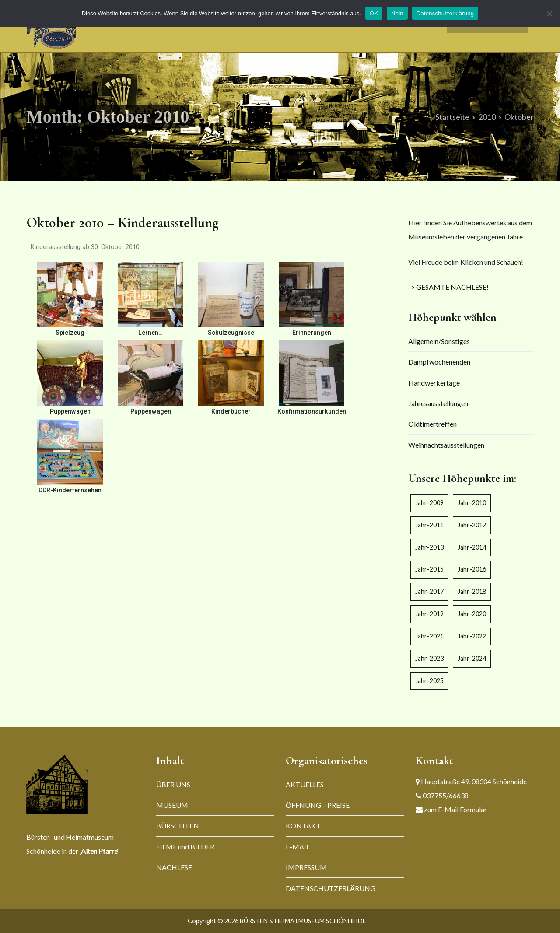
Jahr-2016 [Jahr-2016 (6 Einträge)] (472, 569)
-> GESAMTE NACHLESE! (448, 287)
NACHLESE (174, 867)
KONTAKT (303, 826)
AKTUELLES (305, 784)
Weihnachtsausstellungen (446, 445)
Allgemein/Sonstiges (439, 341)
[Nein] (549, 14)
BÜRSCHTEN (178, 826)
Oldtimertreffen (432, 424)
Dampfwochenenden (439, 362)
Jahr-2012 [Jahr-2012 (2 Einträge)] (472, 525)
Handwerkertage (434, 383)
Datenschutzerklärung (445, 13)
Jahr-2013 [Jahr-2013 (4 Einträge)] (429, 547)
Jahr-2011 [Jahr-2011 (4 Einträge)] (429, 525)
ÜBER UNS (173, 784)
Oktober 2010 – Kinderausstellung (122, 223)
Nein (397, 13)
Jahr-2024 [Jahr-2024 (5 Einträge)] (472, 658)
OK (374, 13)
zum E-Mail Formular (455, 809)
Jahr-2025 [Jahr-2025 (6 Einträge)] (429, 681)
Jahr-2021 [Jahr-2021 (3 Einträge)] (429, 636)
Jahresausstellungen (438, 403)
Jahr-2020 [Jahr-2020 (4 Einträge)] (472, 614)
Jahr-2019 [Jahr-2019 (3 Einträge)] (429, 614)
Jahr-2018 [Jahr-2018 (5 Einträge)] (472, 591)
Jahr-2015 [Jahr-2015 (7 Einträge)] (429, 569)
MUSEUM (172, 805)
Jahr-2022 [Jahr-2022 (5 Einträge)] (472, 636)
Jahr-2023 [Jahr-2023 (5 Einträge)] (429, 658)
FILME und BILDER (185, 847)
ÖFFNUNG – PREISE (318, 805)
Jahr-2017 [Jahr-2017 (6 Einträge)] (429, 591)
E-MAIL (298, 847)
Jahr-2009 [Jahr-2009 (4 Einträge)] (429, 503)
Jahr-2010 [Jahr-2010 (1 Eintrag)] (472, 503)
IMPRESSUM (306, 867)
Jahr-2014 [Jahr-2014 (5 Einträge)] (472, 547)
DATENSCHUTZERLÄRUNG (331, 888)
